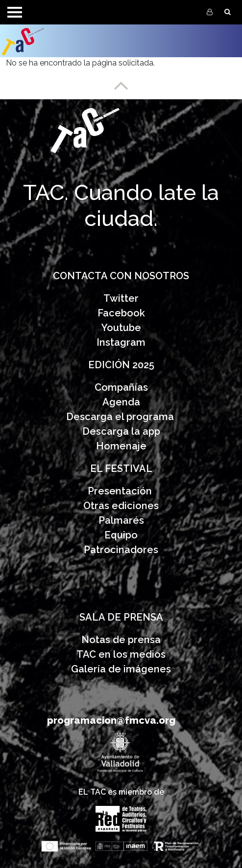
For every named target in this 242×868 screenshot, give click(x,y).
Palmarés (121, 520)
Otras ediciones (121, 506)
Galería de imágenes (121, 669)
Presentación (121, 491)
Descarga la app (121, 431)
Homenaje (121, 446)
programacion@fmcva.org (111, 720)
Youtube (121, 328)
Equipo (121, 535)
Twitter (121, 298)
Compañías (121, 387)
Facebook (121, 313)
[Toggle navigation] (15, 12)
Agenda (121, 402)
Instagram (121, 342)
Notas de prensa (121, 640)
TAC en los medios (121, 654)
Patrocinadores (121, 550)
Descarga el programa (121, 417)
